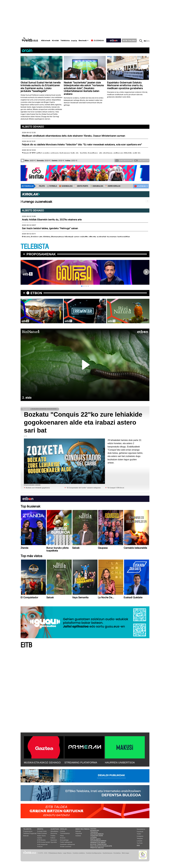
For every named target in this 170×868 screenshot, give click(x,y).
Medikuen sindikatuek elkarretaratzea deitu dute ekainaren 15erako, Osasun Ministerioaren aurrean (74, 136)
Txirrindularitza (65, 833)
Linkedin (140, 841)
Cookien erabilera (79, 853)
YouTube (140, 843)
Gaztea (40, 838)
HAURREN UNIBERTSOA (120, 763)
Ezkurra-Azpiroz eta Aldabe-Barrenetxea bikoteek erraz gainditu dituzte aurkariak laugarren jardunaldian (76, 237)
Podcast (40, 847)
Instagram (140, 836)
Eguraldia (54, 842)
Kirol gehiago (64, 840)
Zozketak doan (97, 836)
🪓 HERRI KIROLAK (113, 186)
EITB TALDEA (129, 40)
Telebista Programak (30, 833)
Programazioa (28, 831)
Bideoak (26, 836)
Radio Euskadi (42, 833)
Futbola (62, 831)
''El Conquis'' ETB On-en (116, 488)
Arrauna (63, 838)
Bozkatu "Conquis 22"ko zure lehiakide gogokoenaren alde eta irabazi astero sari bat (83, 422)
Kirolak (55, 41)
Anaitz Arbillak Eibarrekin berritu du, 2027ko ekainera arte (52, 220)
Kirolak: (64, 829)
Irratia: (40, 829)
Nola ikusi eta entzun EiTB (101, 846)
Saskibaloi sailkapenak (67, 844)
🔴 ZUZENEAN (140, 186)
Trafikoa (94, 832)
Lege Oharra (67, 853)
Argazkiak (79, 833)
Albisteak (46, 41)
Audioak (78, 836)
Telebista (65, 41)
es (148, 41)
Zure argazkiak (124, 160)
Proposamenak (41, 254)
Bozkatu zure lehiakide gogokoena (38, 488)
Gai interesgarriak (98, 841)
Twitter (139, 834)
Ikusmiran (54, 840)
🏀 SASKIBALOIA (66, 186)
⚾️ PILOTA (41, 186)
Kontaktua (117, 853)
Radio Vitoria (41, 836)
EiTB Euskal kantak (43, 842)
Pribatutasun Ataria (55, 853)
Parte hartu (95, 839)
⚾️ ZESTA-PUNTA (81, 186)
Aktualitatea (54, 831)
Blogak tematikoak (98, 844)
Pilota (62, 836)
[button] (82, 286)
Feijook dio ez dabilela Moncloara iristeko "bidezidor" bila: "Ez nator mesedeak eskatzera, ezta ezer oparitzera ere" (82, 145)
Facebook (140, 832)
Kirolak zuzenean (66, 847)
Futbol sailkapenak (66, 842)
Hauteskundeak (97, 834)
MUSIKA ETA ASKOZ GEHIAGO (42, 763)
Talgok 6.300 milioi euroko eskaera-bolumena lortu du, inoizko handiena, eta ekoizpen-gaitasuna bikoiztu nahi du (81, 153)
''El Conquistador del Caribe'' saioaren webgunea (83, 488)
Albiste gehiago (33, 127)
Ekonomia (54, 833)
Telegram (140, 838)
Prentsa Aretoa (97, 848)
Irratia (74, 41)
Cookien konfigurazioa (94, 853)
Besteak (83, 41)
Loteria (93, 837)
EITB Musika (41, 840)
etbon (36, 293)
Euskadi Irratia (42, 831)
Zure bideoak (142, 160)
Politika (53, 836)
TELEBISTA (35, 247)
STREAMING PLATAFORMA (81, 763)
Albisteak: (55, 829)
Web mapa (125, 853)
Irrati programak (42, 844)
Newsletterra (141, 829)
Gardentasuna (108, 853)
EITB (26, 645)
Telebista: (27, 829)
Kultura (53, 838)
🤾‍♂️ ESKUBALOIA (97, 186)
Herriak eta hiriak (98, 843)
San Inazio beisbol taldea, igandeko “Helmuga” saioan (50, 228)
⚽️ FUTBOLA (52, 186)
